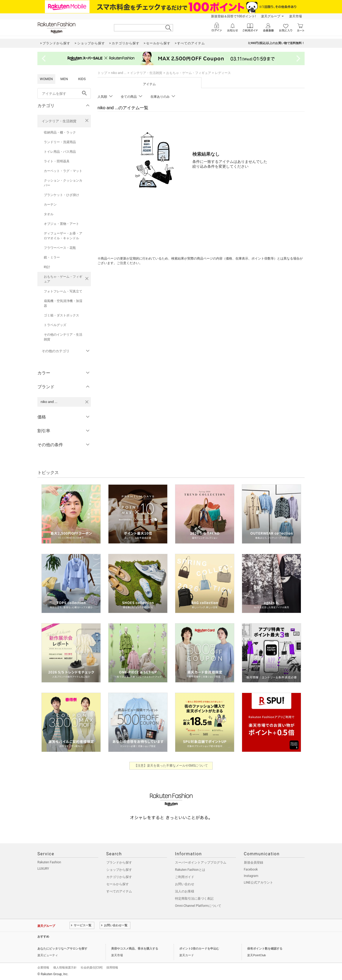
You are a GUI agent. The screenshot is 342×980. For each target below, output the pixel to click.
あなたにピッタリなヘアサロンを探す (62, 949)
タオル (49, 214)
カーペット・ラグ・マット (63, 171)
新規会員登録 (254, 863)
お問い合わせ (185, 884)
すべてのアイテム (119, 891)
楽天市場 (296, 16)
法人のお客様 (185, 891)
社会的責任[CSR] (92, 968)
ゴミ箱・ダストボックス (61, 315)
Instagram (251, 876)
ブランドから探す (119, 863)
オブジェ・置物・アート (61, 224)
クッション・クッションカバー (63, 183)
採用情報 (112, 968)
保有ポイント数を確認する (265, 949)
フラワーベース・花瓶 (60, 248)
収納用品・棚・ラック (60, 132)
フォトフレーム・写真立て (63, 291)
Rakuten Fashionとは (190, 870)
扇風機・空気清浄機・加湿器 (63, 303)
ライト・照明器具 (57, 161)
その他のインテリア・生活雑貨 (63, 337)
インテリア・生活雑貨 (59, 121)
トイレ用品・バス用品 (60, 152)
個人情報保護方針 (65, 968)
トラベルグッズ (55, 325)
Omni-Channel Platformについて (198, 906)
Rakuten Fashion (49, 862)
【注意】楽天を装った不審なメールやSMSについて (171, 766)
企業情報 (43, 968)
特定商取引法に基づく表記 (194, 899)
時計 (47, 267)
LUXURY (43, 869)
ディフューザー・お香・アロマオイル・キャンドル (63, 236)
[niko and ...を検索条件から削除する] (87, 402)
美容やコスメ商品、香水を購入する (135, 949)
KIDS (82, 79)
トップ (102, 73)
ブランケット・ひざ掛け (61, 195)
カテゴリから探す (119, 877)
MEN (64, 79)
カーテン (50, 205)
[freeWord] (64, 93)
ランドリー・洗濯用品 (60, 142)
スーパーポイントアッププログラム (201, 863)
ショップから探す (119, 870)
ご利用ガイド (185, 877)
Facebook (251, 869)
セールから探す (118, 884)
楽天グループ (271, 16)
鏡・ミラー (52, 257)
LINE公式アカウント (259, 883)
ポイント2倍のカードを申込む (199, 949)
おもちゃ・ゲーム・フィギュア (63, 279)
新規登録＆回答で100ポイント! (233, 16)
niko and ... (119, 73)
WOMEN (46, 79)
